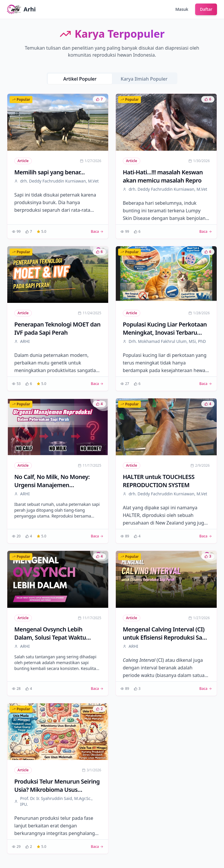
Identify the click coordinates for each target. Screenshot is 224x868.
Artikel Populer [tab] (80, 79)
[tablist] (112, 78)
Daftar (206, 9)
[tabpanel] (112, 474)
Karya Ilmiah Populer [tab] (144, 79)
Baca (97, 232)
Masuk (182, 9)
